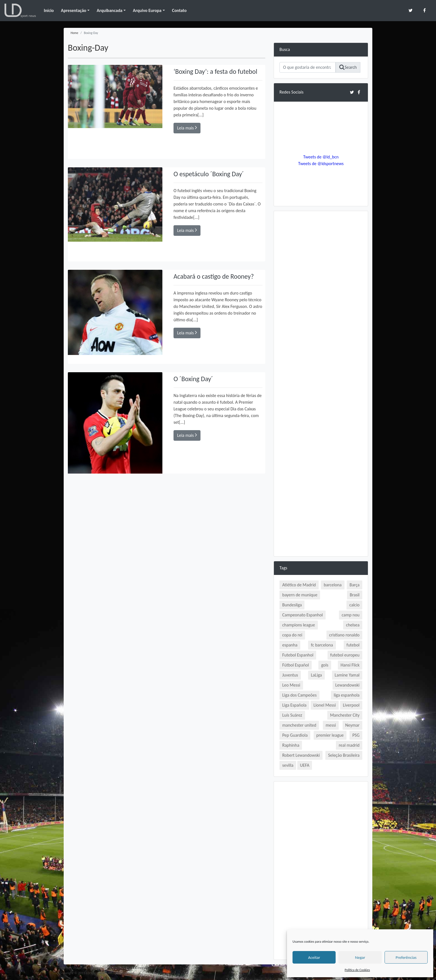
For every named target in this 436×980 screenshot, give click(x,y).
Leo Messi (291, 685)
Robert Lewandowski (301, 755)
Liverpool (351, 705)
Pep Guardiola (295, 735)
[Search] (308, 67)
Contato (179, 10)
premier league (330, 735)
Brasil (355, 595)
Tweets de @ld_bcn (321, 157)
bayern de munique (300, 595)
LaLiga (316, 675)
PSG (356, 735)
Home (74, 33)
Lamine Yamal (347, 675)
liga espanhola (347, 695)
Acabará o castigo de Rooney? (214, 276)
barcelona (333, 585)
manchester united (299, 725)
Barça (355, 585)
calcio (354, 605)
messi (331, 725)
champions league (299, 625)
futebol (353, 645)
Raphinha (291, 745)
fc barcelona (322, 645)
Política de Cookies (357, 970)
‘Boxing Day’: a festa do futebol (215, 71)
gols (325, 665)
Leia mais (187, 128)
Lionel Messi (324, 705)
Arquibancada (110, 10)
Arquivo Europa (147, 10)
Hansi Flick (350, 665)
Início (49, 10)
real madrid (349, 745)
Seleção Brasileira (344, 755)
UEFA (305, 765)
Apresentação (74, 10)
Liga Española (294, 705)
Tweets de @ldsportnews (321, 164)
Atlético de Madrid (299, 585)
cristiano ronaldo (344, 635)
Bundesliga (292, 605)
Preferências (406, 957)
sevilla (288, 765)
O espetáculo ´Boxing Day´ (209, 174)
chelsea (353, 625)
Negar (360, 957)
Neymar (352, 725)
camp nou (351, 615)
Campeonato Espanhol (303, 615)
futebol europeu (345, 655)
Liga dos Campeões (299, 695)
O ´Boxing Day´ (193, 379)
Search (348, 67)
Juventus (290, 675)
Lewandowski (347, 685)
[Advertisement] (321, 300)
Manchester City (345, 715)
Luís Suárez (292, 715)
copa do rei (292, 635)
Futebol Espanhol (298, 655)
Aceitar (314, 957)
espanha (290, 645)
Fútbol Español (296, 665)
